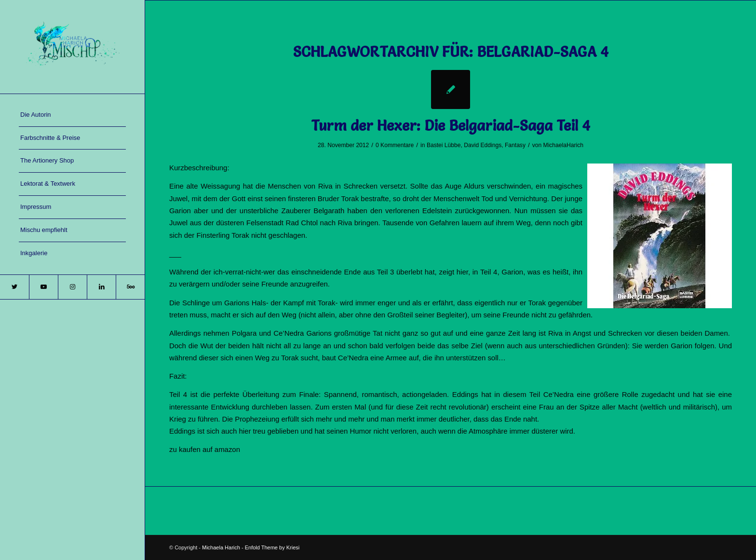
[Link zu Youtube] (43, 287)
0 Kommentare (395, 145)
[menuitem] (72, 115)
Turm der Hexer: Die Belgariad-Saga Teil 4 (451, 126)
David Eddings (483, 145)
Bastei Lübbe (444, 145)
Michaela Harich (221, 547)
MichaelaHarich (563, 145)
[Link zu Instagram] (72, 287)
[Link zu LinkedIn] (101, 287)
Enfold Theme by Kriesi (272, 547)
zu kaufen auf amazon (205, 449)
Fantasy (515, 145)
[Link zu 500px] (130, 287)
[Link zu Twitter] (14, 287)
